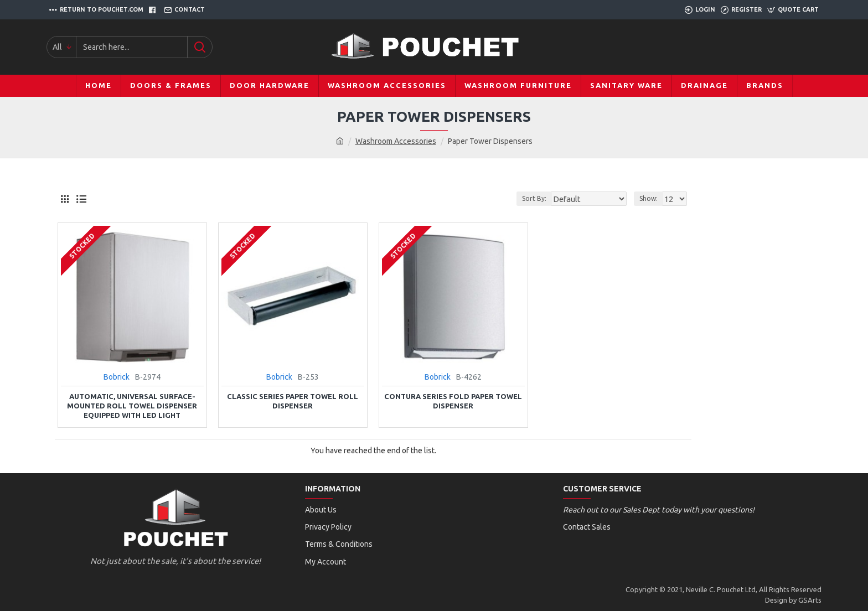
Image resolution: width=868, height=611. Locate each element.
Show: (650, 198)
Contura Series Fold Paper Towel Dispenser (453, 401)
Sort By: (545, 198)
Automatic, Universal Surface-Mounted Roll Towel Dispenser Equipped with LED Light (132, 406)
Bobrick (117, 377)
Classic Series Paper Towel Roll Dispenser (293, 401)
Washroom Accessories (396, 141)
